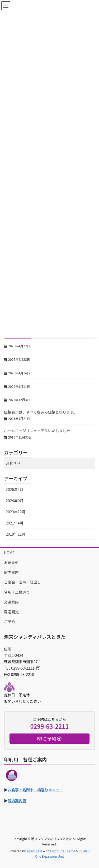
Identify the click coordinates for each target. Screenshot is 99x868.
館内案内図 (17, 801)
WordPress (34, 851)
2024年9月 (15, 501)
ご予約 (10, 622)
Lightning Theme (63, 851)
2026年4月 (15, 489)
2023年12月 (16, 512)
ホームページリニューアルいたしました (37, 431)
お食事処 (11, 562)
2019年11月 (16, 534)
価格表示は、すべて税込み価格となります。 (41, 412)
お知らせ (13, 463)
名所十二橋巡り (17, 592)
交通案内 (11, 602)
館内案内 (11, 572)
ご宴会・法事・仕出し (22, 582)
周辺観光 (11, 612)
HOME (9, 553)
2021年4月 (15, 523)
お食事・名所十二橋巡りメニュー (35, 790)
